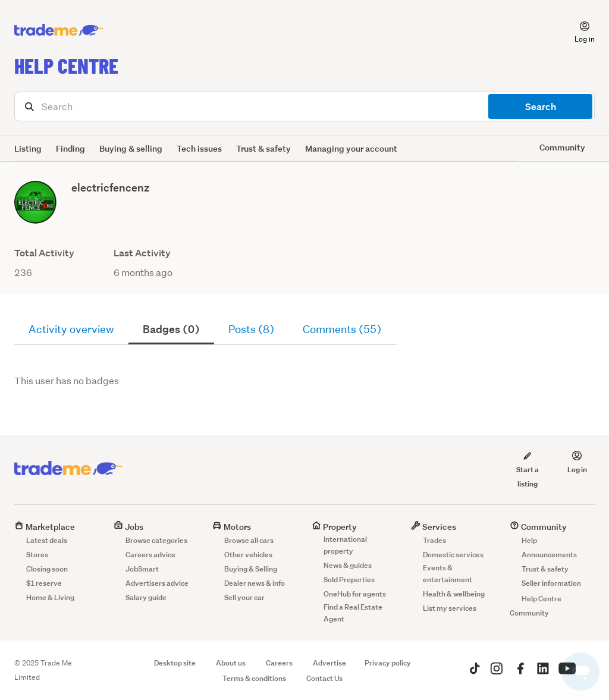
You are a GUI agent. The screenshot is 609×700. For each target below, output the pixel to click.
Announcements (549, 555)
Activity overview (71, 329)
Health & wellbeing (454, 594)
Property (334, 527)
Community (538, 527)
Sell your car (244, 597)
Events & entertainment (448, 574)
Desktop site (175, 663)
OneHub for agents (355, 594)
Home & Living (50, 597)
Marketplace (45, 527)
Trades (434, 540)
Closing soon (47, 569)
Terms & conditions (254, 678)
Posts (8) (251, 329)
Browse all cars (249, 540)
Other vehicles (248, 555)
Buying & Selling (251, 569)
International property (345, 545)
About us (231, 663)
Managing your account (351, 148)
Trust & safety (263, 148)
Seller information (551, 583)
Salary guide (146, 597)
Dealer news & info (255, 583)
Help (529, 540)
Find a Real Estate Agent (353, 613)
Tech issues (199, 148)
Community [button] (562, 147)
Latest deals (47, 540)
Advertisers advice (157, 583)
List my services (450, 608)
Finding (70, 148)
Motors (232, 527)
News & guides (348, 565)
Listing (28, 148)
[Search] (304, 106)
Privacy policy (388, 663)
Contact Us (324, 678)
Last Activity (142, 253)
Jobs (128, 527)
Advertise (329, 663)
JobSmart (142, 569)
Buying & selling (131, 148)
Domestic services (453, 555)
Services (434, 527)
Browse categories (156, 540)
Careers (279, 663)
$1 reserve (44, 583)
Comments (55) (342, 329)
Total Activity (44, 253)
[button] (577, 30)
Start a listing (527, 469)
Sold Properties (349, 580)
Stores (37, 555)
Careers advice (150, 555)
